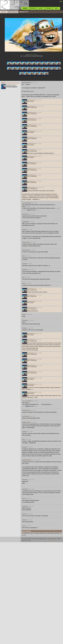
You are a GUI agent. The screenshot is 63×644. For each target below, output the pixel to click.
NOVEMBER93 (25, 222)
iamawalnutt (25, 506)
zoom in (31, 55)
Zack (23, 277)
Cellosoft (44, 539)
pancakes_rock (26, 214)
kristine (24, 314)
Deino (24, 256)
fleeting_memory (26, 242)
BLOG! (41, 8)
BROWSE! (33, 8)
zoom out (35, 55)
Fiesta (24, 526)
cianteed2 (24, 264)
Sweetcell (24, 229)
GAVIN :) (32, 91)
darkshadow (25, 320)
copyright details (52, 539)
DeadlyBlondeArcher (11, 85)
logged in (32, 533)
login (61, 1)
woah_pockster (26, 416)
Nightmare (24, 328)
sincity (24, 283)
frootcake (24, 432)
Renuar (24, 498)
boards (3, 12)
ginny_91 (24, 514)
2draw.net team (38, 539)
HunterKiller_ (25, 270)
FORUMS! (48, 8)
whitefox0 (24, 520)
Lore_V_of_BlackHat (27, 203)
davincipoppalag (26, 250)
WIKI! (56, 8)
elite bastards (13, 12)
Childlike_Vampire (26, 422)
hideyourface (25, 489)
